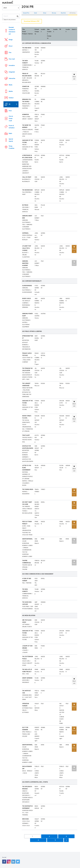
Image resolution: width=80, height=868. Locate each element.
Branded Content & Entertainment (12, 31)
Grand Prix (26, 13)
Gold (35, 13)
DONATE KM (26, 87)
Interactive (12, 78)
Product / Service (27, 34)
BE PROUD (25, 205)
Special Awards (11, 140)
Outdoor (11, 98)
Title (24, 29)
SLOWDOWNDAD (27, 286)
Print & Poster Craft (11, 119)
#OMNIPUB (25, 115)
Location (43, 31)
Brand (24, 32)
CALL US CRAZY (27, 177)
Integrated (12, 72)
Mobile (11, 91)
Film (10, 53)
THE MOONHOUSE (27, 190)
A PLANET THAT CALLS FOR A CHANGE (27, 248)
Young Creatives (11, 147)
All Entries (73, 13)
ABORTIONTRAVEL (27, 539)
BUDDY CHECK (26, 299)
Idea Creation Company (49, 34)
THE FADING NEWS (28, 489)
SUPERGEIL (25, 233)
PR (10, 104)
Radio (10, 133)
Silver (45, 13)
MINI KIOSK (25, 819)
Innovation (12, 65)
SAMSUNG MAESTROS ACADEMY (25, 263)
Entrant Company (37, 32)
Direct (11, 46)
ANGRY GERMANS (27, 678)
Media (10, 85)
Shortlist (63, 13)
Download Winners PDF (32, 21)
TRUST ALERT (26, 435)
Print (10, 111)
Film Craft (12, 59)
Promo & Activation (12, 127)
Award (74, 29)
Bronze (54, 13)
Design (11, 40)
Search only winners (9, 20)
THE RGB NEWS (27, 48)
